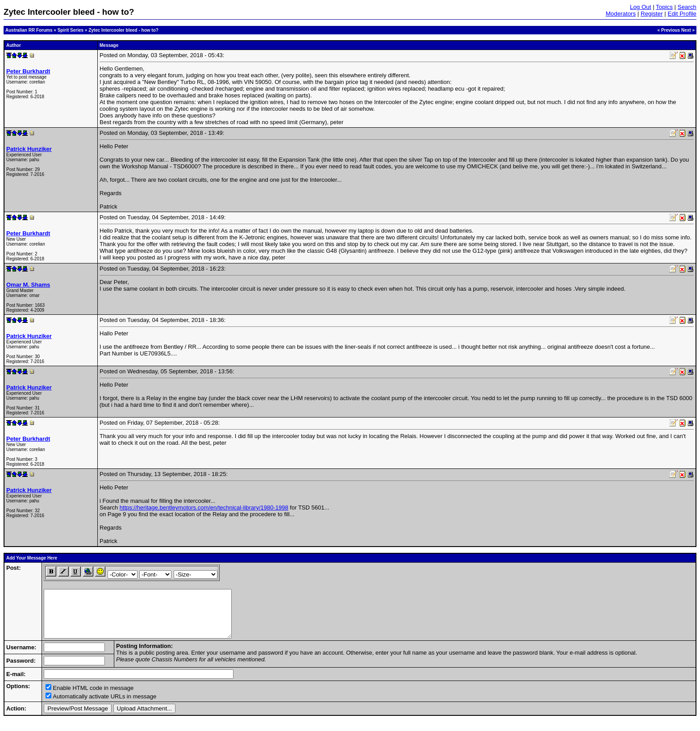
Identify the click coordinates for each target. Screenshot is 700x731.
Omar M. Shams (28, 285)
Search (687, 7)
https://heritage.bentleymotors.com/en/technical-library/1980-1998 (204, 508)
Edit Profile (682, 14)
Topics (664, 7)
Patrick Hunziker (29, 149)
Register (652, 14)
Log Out (640, 7)
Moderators (621, 14)
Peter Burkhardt (28, 71)
